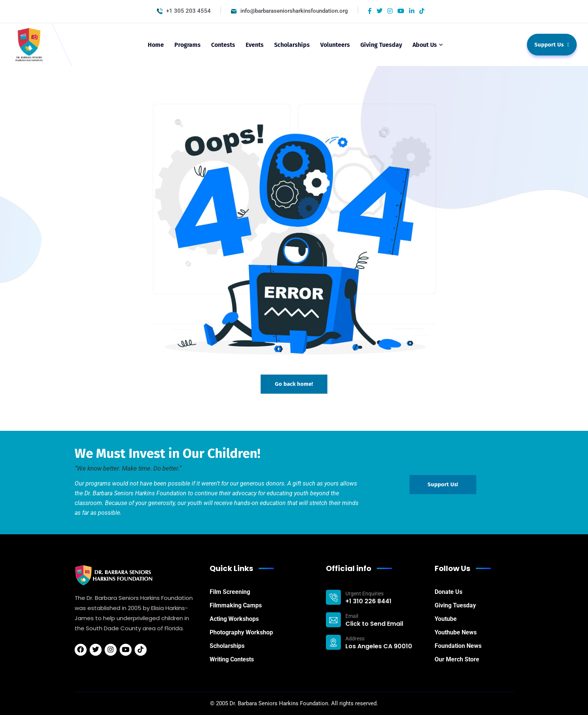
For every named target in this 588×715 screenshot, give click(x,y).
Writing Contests (232, 659)
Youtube (446, 619)
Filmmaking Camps (236, 605)
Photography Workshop (241, 632)
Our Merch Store (457, 659)
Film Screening (230, 592)
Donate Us (448, 592)
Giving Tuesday (455, 605)
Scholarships (227, 646)
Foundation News (458, 646)
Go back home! (294, 384)
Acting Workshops (234, 619)
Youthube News (456, 632)
